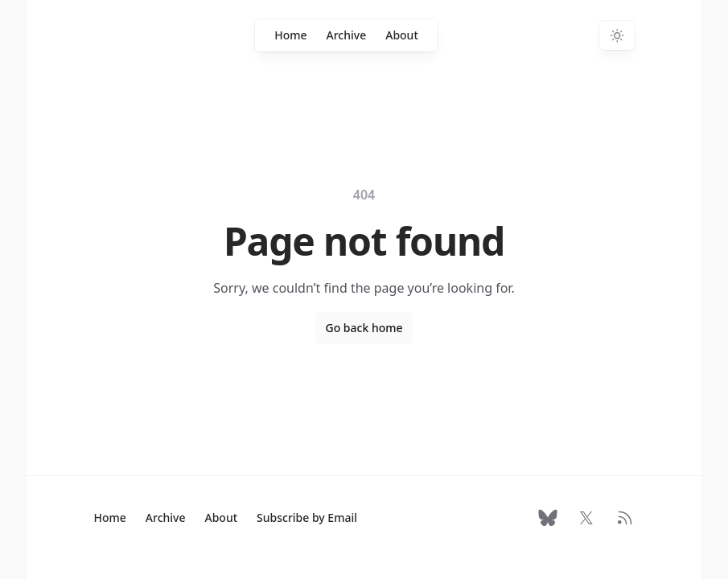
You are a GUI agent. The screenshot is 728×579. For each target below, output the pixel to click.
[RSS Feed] (625, 518)
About (402, 35)
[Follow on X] (586, 518)
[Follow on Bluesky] (548, 518)
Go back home (364, 328)
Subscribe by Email (307, 517)
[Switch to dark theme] (617, 35)
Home (290, 35)
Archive (347, 35)
